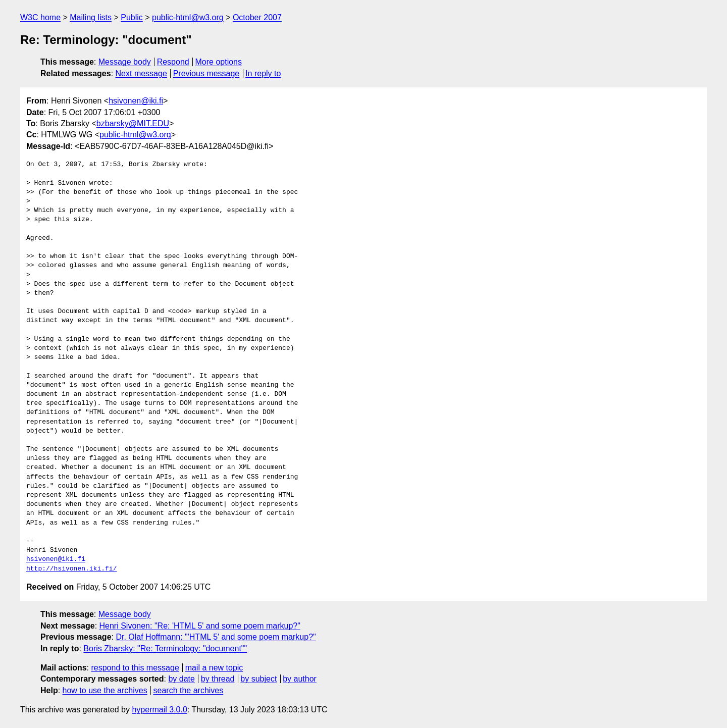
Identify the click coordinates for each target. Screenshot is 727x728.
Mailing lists (91, 17)
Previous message (206, 73)
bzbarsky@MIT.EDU (133, 123)
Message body (125, 62)
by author (300, 679)
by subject (258, 679)
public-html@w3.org (188, 17)
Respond (173, 62)
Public (132, 17)
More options (219, 62)
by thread (218, 679)
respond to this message (135, 668)
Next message (141, 73)
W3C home (40, 17)
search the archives (189, 690)
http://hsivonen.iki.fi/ (71, 569)
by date (181, 679)
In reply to (263, 73)
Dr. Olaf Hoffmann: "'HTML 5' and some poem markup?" (216, 637)
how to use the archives (105, 690)
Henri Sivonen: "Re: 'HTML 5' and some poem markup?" (200, 626)
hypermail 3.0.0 (159, 710)
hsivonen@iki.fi (136, 101)
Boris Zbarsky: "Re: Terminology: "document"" (165, 648)
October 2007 (257, 17)
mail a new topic (214, 668)
